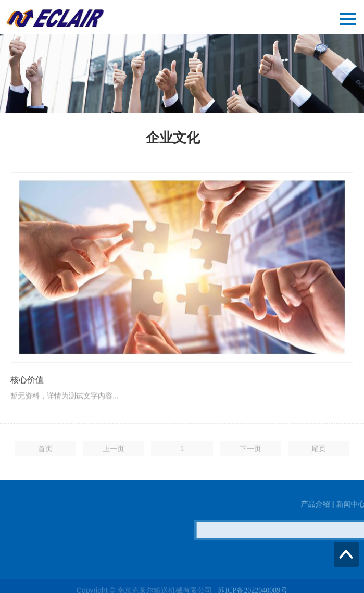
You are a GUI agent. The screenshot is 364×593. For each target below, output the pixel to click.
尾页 (319, 451)
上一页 (114, 451)
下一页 (250, 451)
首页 (45, 451)
